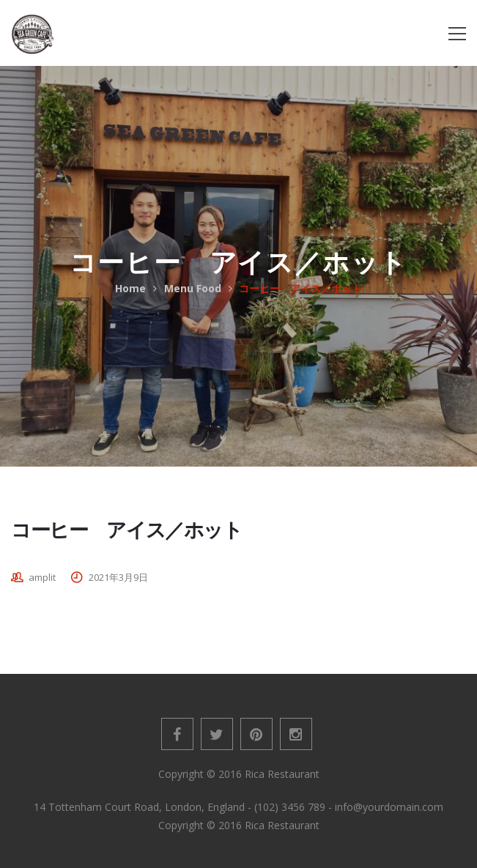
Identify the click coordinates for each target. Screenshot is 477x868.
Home (130, 288)
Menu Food (193, 288)
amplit (42, 577)
